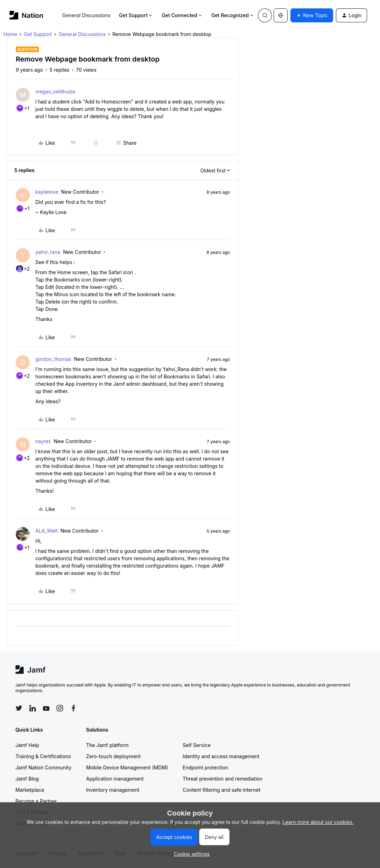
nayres (43, 441)
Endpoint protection (205, 767)
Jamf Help (27, 745)
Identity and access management (221, 756)
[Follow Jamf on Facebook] (73, 708)
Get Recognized (233, 15)
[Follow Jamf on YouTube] (46, 708)
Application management (115, 779)
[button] (312, 15)
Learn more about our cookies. (318, 822)
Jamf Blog (27, 779)
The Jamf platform (107, 745)
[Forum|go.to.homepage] (26, 15)
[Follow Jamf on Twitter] (19, 708)
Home (10, 34)
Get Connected (182, 15)
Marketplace (30, 790)
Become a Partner (36, 801)
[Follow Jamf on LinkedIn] (33, 708)
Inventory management (113, 790)
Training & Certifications (43, 756)
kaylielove (47, 192)
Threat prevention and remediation (223, 779)
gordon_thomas (53, 359)
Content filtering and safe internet (221, 790)
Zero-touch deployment (113, 756)
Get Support (136, 15)
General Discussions (86, 15)
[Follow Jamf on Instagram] (60, 708)
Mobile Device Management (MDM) (127, 767)
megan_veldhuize (55, 91)
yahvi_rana (48, 252)
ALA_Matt (47, 531)
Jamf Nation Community (43, 767)
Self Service (197, 745)
